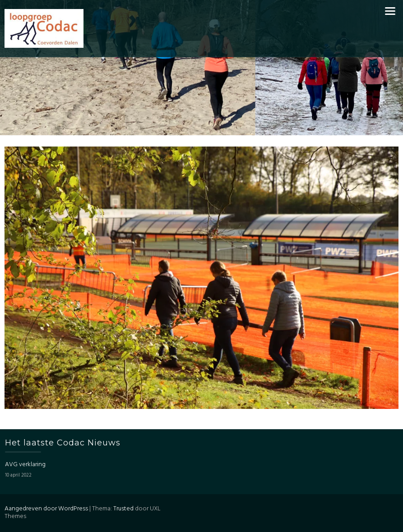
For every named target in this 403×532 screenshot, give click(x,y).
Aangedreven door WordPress (46, 509)
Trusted (123, 509)
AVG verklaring (25, 465)
